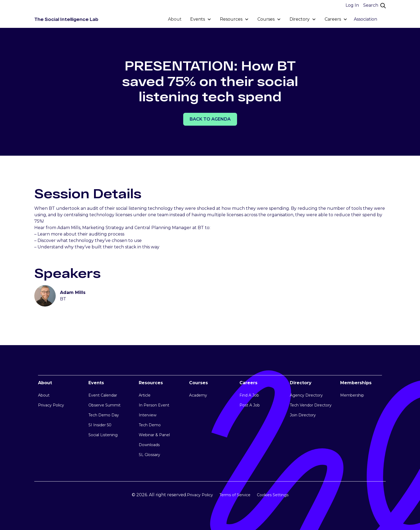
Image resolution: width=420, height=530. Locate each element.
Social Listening (103, 435)
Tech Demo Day (104, 415)
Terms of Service (235, 495)
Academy (198, 395)
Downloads (149, 445)
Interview (148, 415)
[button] (201, 19)
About (175, 19)
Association (365, 19)
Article (145, 395)
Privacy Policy (51, 405)
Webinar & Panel (154, 435)
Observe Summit (104, 405)
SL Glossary (149, 455)
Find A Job (249, 395)
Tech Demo (150, 425)
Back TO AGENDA (210, 119)
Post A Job (250, 405)
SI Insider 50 (100, 425)
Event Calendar (103, 395)
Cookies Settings (273, 495)
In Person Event (154, 405)
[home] (66, 19)
